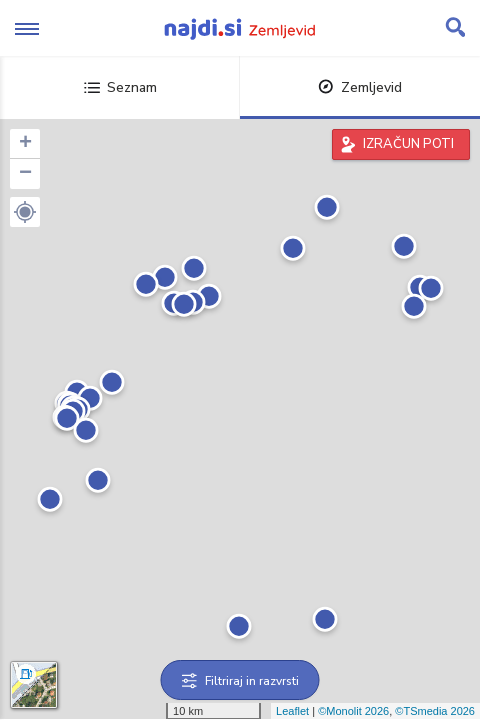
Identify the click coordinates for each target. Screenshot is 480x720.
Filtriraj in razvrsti (240, 681)
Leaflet (292, 711)
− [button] (25, 174)
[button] (25, 212)
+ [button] (25, 144)
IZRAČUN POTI (408, 144)
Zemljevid (360, 87)
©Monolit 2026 (353, 711)
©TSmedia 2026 (435, 711)
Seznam (120, 87)
